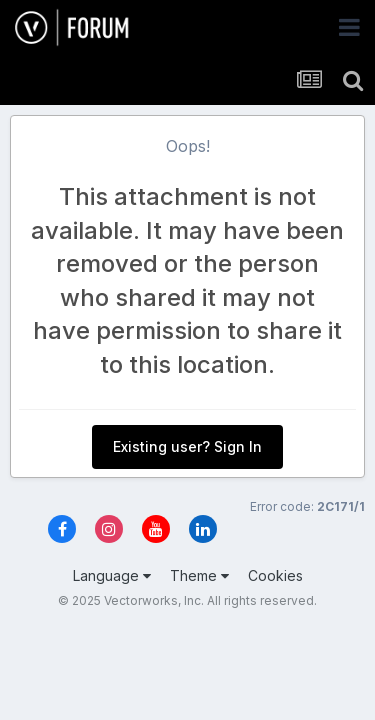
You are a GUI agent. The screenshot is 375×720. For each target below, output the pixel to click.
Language (112, 575)
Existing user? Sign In (187, 446)
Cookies (275, 575)
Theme (199, 575)
